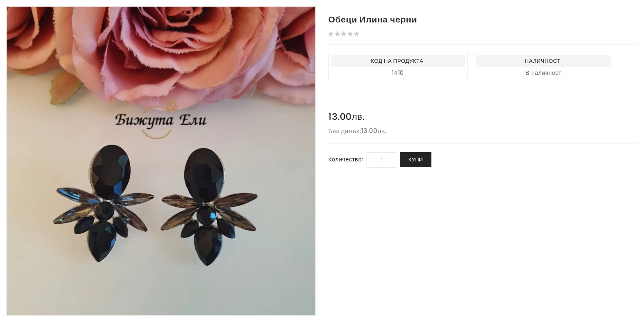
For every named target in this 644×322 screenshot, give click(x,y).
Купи (416, 160)
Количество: (346, 159)
